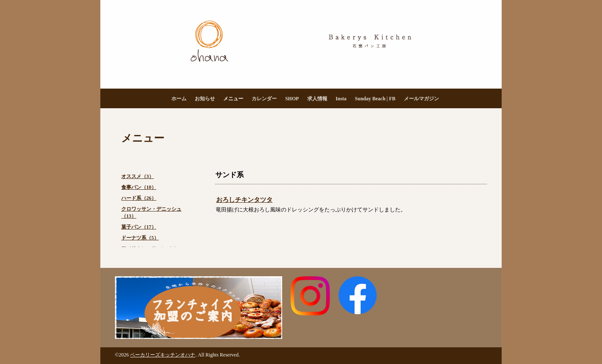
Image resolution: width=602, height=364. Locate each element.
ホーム (179, 99)
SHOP (292, 99)
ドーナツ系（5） (140, 238)
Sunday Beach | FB (375, 99)
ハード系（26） (139, 198)
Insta (341, 99)
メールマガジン (421, 99)
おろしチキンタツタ (244, 200)
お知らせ (205, 99)
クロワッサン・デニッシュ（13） (151, 213)
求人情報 (317, 99)
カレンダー (264, 99)
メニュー (233, 99)
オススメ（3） (138, 176)
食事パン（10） (139, 187)
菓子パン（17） (139, 227)
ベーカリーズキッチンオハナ (163, 355)
